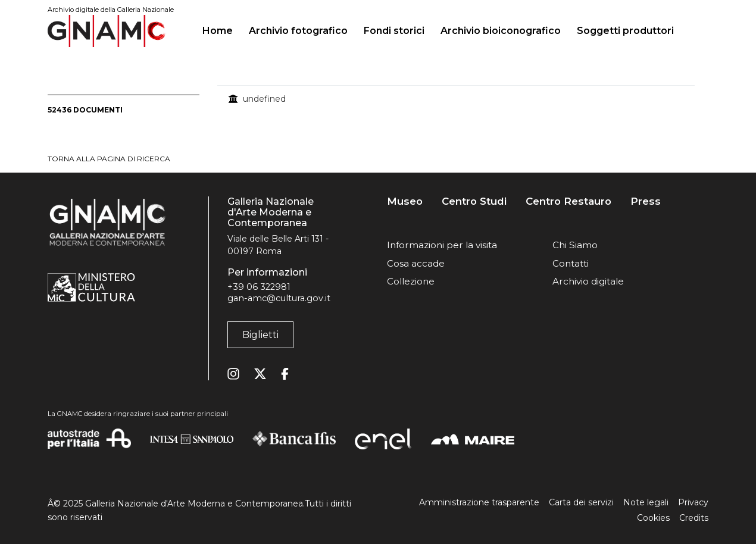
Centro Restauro (568, 201)
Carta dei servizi (581, 502)
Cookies (653, 518)
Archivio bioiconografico (501, 31)
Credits (694, 518)
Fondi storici (394, 31)
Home (222, 29)
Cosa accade (416, 263)
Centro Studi (474, 201)
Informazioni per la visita (442, 245)
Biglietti (260, 335)
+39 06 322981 (259, 287)
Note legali (646, 502)
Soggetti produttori (625, 31)
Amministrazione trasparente (479, 502)
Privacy (693, 502)
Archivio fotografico (298, 31)
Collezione (411, 281)
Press (646, 201)
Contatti (571, 263)
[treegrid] (463, 99)
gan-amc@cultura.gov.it (279, 298)
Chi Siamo (575, 245)
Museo (405, 201)
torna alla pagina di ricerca (109, 159)
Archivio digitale (588, 281)
